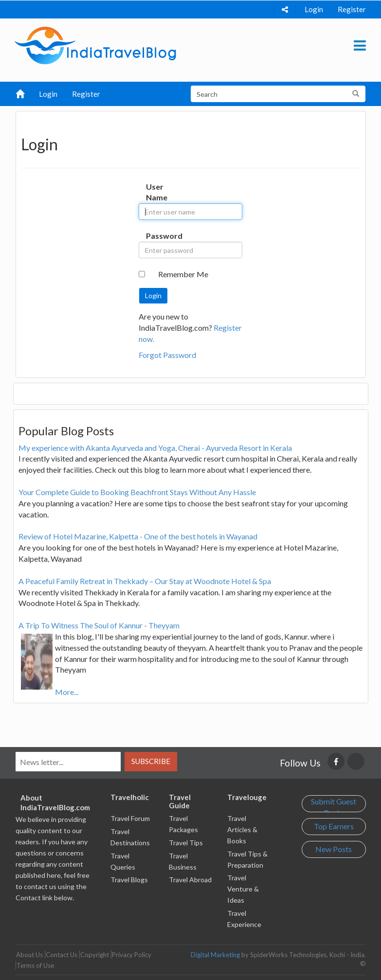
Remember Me (183, 274)
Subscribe (151, 761)
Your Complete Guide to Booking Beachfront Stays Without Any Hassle (137, 492)
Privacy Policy (132, 955)
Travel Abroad (190, 880)
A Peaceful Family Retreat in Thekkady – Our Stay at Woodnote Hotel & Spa (145, 581)
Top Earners (334, 826)
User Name (155, 192)
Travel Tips (186, 843)
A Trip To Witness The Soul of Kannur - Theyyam (99, 625)
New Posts (334, 849)
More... (67, 692)
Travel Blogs (129, 880)
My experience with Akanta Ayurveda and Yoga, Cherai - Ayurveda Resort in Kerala (155, 448)
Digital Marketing (215, 955)
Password (155, 236)
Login (314, 9)
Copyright (95, 955)
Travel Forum (130, 818)
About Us (29, 955)
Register (352, 9)
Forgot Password (167, 355)
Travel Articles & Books (242, 829)
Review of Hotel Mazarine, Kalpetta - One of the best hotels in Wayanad (138, 536)
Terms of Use (35, 965)
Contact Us (62, 955)
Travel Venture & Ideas (243, 889)
